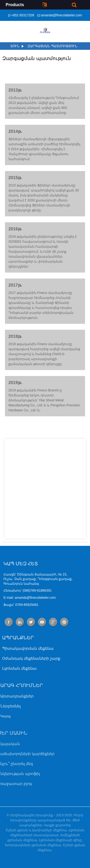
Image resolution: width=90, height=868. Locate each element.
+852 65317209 (23, 15)
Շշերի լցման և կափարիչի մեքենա (36, 830)
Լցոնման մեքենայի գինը (60, 840)
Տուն (15, 46)
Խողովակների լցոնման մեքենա (33, 845)
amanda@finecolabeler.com (61, 15)
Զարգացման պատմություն (52, 46)
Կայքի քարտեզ (57, 825)
